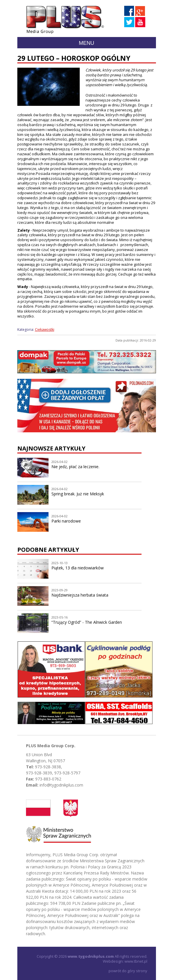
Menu (86, 43)
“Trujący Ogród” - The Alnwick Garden (87, 622)
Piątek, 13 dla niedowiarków (78, 568)
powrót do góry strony (128, 971)
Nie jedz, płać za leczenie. (75, 467)
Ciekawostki (45, 330)
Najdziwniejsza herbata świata (80, 595)
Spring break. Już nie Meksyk (78, 494)
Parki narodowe (66, 521)
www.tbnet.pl (136, 961)
